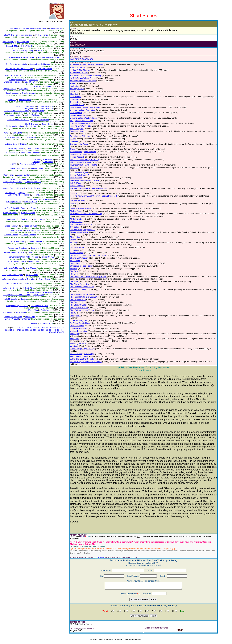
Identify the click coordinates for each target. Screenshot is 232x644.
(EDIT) (77, 22)
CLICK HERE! (100, 558)
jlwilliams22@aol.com (81, 59)
